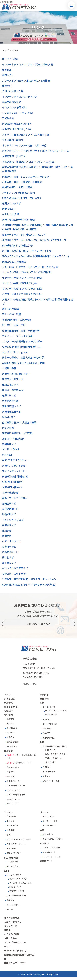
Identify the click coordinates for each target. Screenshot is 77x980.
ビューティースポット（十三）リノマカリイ (24, 235)
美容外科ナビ (9, 547)
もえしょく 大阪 (10, 214)
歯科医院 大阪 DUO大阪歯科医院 (19, 422)
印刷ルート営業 (13, 767)
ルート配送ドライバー (16, 785)
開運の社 (7, 86)
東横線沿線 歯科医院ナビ (15, 476)
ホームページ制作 (14, 875)
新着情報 (8, 703)
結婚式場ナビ (9, 514)
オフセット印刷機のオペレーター (22, 757)
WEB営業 (11, 776)
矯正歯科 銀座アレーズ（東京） (17, 433)
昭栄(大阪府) (9, 209)
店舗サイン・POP (14, 853)
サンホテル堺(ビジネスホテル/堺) (20, 283)
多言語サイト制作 (17, 891)
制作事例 (44, 699)
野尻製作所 (8, 118)
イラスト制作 (12, 826)
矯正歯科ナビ (9, 563)
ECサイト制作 (15, 887)
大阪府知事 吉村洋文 (14, 156)
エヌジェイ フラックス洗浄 (17, 336)
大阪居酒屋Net (10, 401)
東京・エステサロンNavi (15, 460)
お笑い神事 (8, 428)
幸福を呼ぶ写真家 (11, 102)
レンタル (44, 843)
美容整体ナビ (9, 444)
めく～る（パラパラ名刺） (53, 839)
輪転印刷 (46, 719)
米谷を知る (9, 699)
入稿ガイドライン (13, 922)
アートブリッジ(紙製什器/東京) (18, 193)
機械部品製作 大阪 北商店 (17, 187)
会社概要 (10, 723)
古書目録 (10, 830)
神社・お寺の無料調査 (57, 225)
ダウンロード (11, 926)
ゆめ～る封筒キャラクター (56, 754)
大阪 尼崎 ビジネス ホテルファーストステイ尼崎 (30, 267)
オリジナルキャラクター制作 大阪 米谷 (24, 145)
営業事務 (10, 772)
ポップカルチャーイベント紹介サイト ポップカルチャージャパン (36, 151)
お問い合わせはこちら (39, 624)
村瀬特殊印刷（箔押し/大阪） (17, 129)
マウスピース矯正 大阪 (14, 574)
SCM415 (50, 162)
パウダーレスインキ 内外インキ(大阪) (22, 294)
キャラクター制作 (50, 821)
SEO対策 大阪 (11, 858)
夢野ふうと (8, 75)
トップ (5, 50)
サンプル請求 (51, 762)
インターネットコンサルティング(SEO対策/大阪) (28, 64)
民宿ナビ (7, 536)
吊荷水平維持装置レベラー (16, 374)
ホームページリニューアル (20, 883)
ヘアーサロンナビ (11, 541)
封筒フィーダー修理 (51, 781)
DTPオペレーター (14, 790)
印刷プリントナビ (11, 203)
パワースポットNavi (13, 81)
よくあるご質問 (12, 934)
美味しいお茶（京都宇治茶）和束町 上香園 (23, 363)
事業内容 (44, 694)
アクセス (10, 733)
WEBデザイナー (13, 799)
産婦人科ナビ (9, 395)
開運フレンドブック (13, 379)
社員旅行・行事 (13, 742)
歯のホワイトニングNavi (15, 498)
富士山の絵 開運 (10, 309)
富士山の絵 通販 (11, 314)
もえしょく (47, 816)
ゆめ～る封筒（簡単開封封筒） (55, 746)
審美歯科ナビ (9, 503)
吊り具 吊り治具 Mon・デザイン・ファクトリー (28, 251)
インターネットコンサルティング (19, 97)
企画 (42, 830)
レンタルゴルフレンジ (52, 857)
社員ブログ (9, 707)
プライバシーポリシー (15, 942)
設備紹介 (8, 711)
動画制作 (10, 900)
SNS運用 (10, 909)
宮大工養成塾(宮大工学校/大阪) (19, 220)
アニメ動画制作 (49, 826)
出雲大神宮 (32, 81)
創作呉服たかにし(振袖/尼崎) (17, 245)
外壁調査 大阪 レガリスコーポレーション (25, 177)
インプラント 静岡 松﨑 (14, 107)
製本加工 (46, 733)
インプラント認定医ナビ (15, 568)
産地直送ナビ (9, 525)
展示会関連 (11, 848)
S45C (39, 162)
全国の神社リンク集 (13, 91)
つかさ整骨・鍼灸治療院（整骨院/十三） (22, 347)
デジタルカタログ (14, 905)
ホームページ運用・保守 (16, 896)
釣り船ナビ (8, 557)
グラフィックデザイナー (17, 795)
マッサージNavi (10, 449)
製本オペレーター (14, 781)
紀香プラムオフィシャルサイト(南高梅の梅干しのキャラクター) (35, 256)
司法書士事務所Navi (13, 390)
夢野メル (7, 70)
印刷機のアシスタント (24, 763)
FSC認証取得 (12, 746)
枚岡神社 (45, 81)
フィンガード (48, 834)
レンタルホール (49, 852)
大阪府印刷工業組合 (13, 140)
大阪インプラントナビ (14, 466)
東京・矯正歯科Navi (12, 482)
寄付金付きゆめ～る (54, 758)
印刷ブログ (47, 729)
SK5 (31, 162)
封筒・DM (46, 776)
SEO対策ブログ (13, 866)
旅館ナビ (7, 531)
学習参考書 (11, 816)
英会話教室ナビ (10, 509)
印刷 (42, 703)
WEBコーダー (12, 804)
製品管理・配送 (49, 738)
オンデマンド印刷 (50, 724)
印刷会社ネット (10, 385)
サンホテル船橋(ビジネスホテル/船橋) (22, 289)
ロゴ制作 (10, 821)
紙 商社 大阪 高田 (14, 325)
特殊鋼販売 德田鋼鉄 (14, 162)
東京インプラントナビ (14, 471)
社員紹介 (10, 737)
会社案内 (8, 715)
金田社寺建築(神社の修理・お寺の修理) (22, 225)
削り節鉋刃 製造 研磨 (54, 167)
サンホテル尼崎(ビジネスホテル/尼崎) (22, 278)
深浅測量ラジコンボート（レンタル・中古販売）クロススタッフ (34, 240)
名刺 (9, 835)
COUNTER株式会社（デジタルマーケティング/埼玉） (29, 585)
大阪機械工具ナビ (11, 412)
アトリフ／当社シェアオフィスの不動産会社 (25, 135)
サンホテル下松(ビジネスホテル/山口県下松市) (27, 272)
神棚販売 (32, 229)
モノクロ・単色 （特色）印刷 (56, 710)
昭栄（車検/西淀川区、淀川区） (17, 124)
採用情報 (8, 751)
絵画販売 (44, 861)
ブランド (44, 812)
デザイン (8, 812)
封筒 (42, 742)
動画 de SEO (9, 417)
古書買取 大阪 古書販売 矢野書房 (22, 182)
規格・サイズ (50, 750)
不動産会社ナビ (10, 552)
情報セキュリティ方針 (15, 963)
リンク (15, 50)
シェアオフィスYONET (52, 847)
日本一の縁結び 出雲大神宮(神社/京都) (23, 357)
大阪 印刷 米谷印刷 (30, 684)
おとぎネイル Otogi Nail (15, 352)
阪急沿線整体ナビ (11, 406)
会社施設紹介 (12, 728)
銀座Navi (7, 455)
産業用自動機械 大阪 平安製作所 (21, 331)
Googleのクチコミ (14, 950)
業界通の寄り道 (12, 918)
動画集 (7, 930)
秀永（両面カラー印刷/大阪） (17, 320)
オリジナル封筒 (10, 59)
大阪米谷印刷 (53, 974)
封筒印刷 (46, 767)
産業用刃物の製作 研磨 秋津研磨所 (20, 167)
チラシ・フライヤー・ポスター (19, 839)
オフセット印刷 (49, 707)
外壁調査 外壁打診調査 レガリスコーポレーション (29, 579)
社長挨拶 (10, 719)
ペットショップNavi (13, 520)
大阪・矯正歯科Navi (12, 487)
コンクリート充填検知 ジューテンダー (22, 341)
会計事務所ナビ (10, 493)
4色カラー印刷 (51, 715)
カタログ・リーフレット (16, 844)
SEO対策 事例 (12, 862)
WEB (6, 871)
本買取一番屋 (9, 368)
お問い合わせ (11, 938)
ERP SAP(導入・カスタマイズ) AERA (22, 198)
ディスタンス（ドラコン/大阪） (18, 113)
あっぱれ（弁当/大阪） (13, 439)
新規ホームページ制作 (19, 879)
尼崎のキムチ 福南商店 (14, 262)
